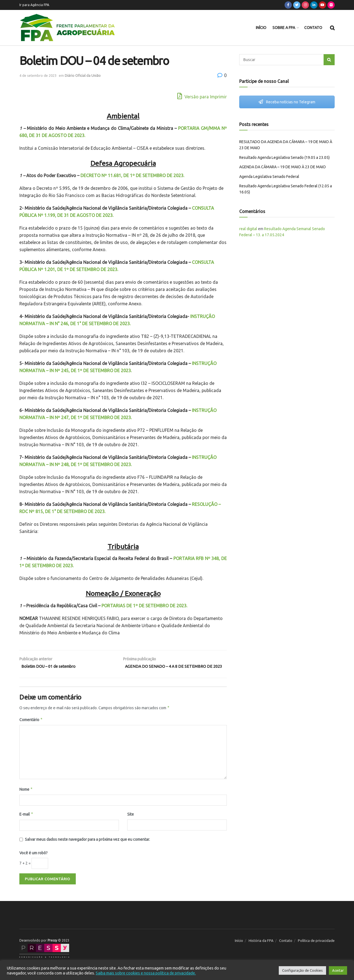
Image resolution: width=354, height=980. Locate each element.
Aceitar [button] (338, 970)
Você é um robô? (33, 861)
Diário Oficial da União (83, 75)
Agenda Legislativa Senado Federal (269, 177)
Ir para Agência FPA (34, 5)
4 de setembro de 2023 (38, 75)
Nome (26, 797)
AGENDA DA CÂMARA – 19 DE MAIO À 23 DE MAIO (283, 167)
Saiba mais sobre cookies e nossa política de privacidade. (146, 973)
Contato (313, 28)
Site (131, 822)
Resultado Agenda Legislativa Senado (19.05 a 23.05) (284, 157)
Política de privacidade (316, 948)
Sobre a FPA (284, 28)
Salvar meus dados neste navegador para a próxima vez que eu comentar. (87, 847)
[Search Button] (329, 60)
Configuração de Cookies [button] (302, 970)
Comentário (31, 727)
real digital (248, 229)
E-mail (26, 822)
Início (261, 28)
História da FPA (261, 948)
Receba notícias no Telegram (287, 102)
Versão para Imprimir (202, 96)
